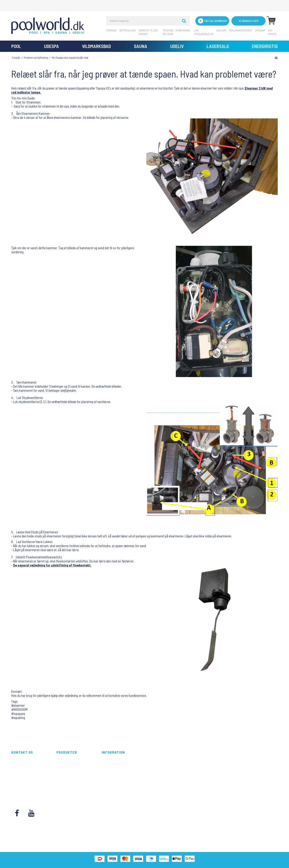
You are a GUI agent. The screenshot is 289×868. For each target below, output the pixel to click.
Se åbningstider (248, 21)
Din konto (272, 32)
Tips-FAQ (107, 779)
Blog (104, 789)
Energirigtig (265, 46)
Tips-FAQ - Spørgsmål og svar (176, 32)
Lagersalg (218, 46)
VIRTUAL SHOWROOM (212, 21)
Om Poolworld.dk (204, 32)
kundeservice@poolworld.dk (29, 784)
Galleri (221, 30)
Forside (111, 30)
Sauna (141, 46)
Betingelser (128, 30)
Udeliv (177, 46)
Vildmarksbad (96, 46)
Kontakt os (108, 794)
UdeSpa (51, 46)
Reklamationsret (241, 30)
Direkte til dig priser (148, 32)
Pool (16, 46)
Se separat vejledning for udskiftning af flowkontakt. (52, 565)
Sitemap (260, 30)
